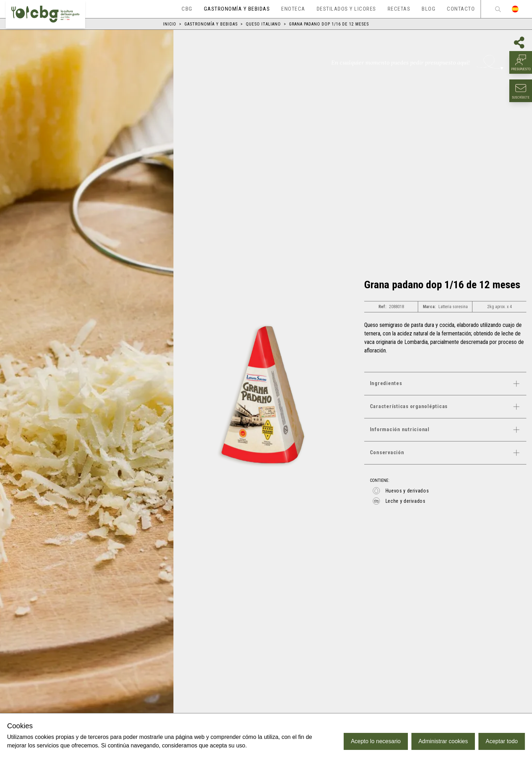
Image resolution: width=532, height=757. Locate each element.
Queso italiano (263, 24)
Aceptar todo (502, 741)
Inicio (170, 24)
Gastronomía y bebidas (211, 24)
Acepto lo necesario (376, 741)
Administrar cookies (443, 741)
